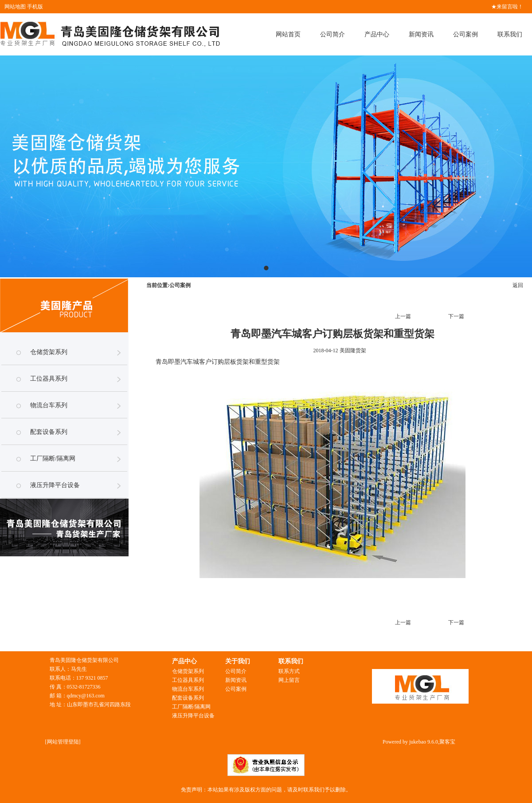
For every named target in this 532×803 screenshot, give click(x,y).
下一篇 (456, 316)
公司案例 (465, 34)
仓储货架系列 (49, 352)
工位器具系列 (49, 379)
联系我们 (510, 34)
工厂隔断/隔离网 (53, 459)
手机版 (35, 7)
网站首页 (288, 34)
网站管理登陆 (63, 742)
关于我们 (238, 661)
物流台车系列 (49, 405)
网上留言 (289, 680)
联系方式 (289, 671)
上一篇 (403, 316)
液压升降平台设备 (55, 485)
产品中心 (377, 34)
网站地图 (15, 7)
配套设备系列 (49, 432)
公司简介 (332, 34)
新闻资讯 (421, 34)
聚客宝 (447, 742)
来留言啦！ (510, 7)
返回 (518, 285)
